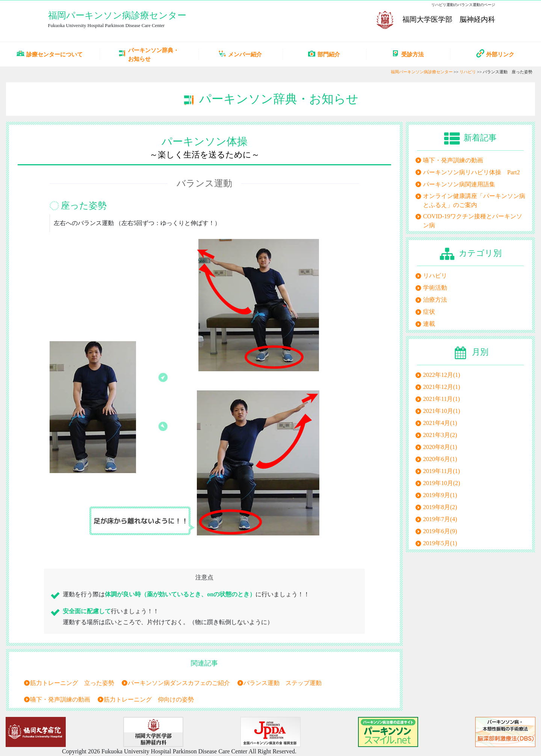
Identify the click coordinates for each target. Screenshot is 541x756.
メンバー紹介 (240, 54)
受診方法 (408, 54)
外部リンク (495, 53)
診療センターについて (50, 54)
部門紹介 (324, 54)
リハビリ (468, 72)
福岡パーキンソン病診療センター (117, 15)
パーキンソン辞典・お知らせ (149, 54)
